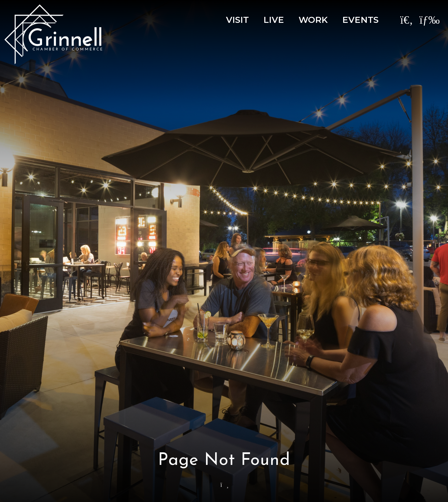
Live (274, 20)
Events (360, 20)
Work (313, 20)
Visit (237, 20)
